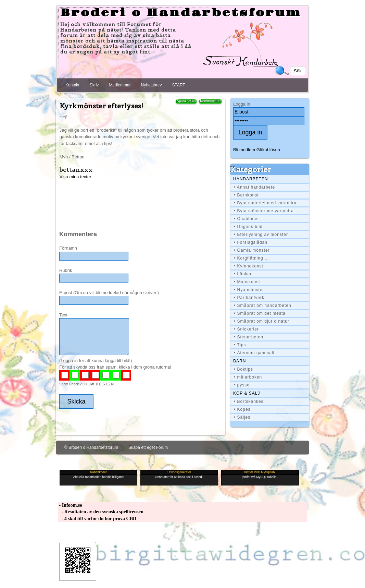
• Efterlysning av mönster (261, 235)
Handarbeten (251, 179)
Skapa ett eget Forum (148, 447)
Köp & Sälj (247, 393)
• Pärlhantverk (249, 298)
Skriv (94, 85)
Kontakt (72, 85)
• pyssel (242, 385)
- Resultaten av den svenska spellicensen (101, 512)
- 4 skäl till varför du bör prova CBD (97, 519)
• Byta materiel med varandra (265, 203)
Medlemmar (120, 85)
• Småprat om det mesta (260, 313)
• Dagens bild (248, 227)
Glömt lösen (268, 150)
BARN (240, 361)
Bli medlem (244, 150)
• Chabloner (247, 219)
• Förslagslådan (251, 242)
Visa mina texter (75, 177)
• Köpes (242, 409)
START (178, 85)
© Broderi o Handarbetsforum (91, 447)
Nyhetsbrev (152, 85)
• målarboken (248, 377)
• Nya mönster (249, 290)
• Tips (240, 345)
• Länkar (243, 274)
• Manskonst (247, 282)
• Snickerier (246, 329)
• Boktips (243, 369)
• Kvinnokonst (249, 266)
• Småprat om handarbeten (263, 305)
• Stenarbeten (249, 337)
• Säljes (242, 417)
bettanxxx (76, 170)
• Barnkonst (246, 195)
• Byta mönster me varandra (264, 211)
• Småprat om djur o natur (262, 321)
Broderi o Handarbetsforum (181, 13)
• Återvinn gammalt (254, 353)
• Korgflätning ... (251, 258)
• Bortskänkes (249, 401)
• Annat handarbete (254, 187)
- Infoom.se (70, 505)
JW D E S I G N (101, 384)
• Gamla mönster (252, 250)
